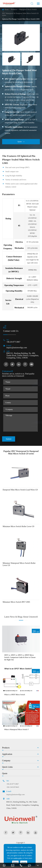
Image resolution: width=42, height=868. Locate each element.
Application (7, 754)
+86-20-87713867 (13, 342)
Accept (24, 862)
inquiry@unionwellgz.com (17, 348)
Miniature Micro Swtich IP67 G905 (16, 602)
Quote (21, 142)
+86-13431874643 (13, 787)
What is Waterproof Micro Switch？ (17, 729)
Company (6, 761)
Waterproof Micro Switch (28, 9)
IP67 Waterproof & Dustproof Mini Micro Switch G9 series (20, 14)
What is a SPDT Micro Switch (15, 695)
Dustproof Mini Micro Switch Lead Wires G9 (20, 490)
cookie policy (18, 858)
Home (7, 9)
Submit (9, 439)
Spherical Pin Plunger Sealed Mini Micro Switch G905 (21, 19)
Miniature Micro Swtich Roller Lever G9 (18, 526)
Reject (15, 862)
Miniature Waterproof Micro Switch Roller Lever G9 (19, 564)
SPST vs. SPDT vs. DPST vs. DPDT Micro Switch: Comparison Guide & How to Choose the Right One (20, 657)
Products (14, 9)
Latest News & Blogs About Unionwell (21, 617)
